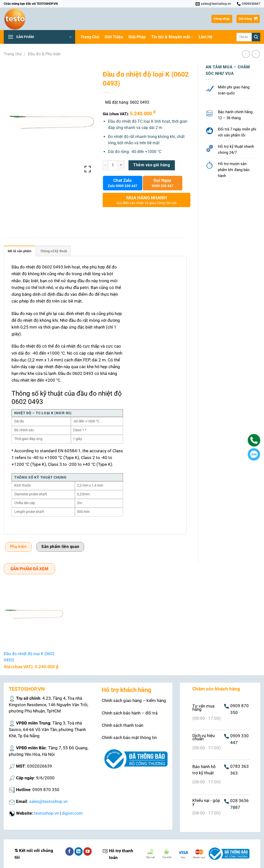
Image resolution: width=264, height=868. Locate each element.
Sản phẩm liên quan (60, 547)
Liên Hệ (206, 37)
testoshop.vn (46, 813)
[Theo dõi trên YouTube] (88, 851)
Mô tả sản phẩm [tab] (20, 251)
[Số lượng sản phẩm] (113, 165)
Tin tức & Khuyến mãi (172, 37)
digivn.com (72, 813)
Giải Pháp (137, 37)
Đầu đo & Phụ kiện (44, 54)
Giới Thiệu (114, 37)
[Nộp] (256, 37)
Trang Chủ (90, 37)
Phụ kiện (18, 547)
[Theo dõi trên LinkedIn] (79, 851)
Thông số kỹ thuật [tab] (54, 251)
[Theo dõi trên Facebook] (70, 851)
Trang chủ (13, 54)
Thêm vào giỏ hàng (152, 165)
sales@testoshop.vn (48, 801)
